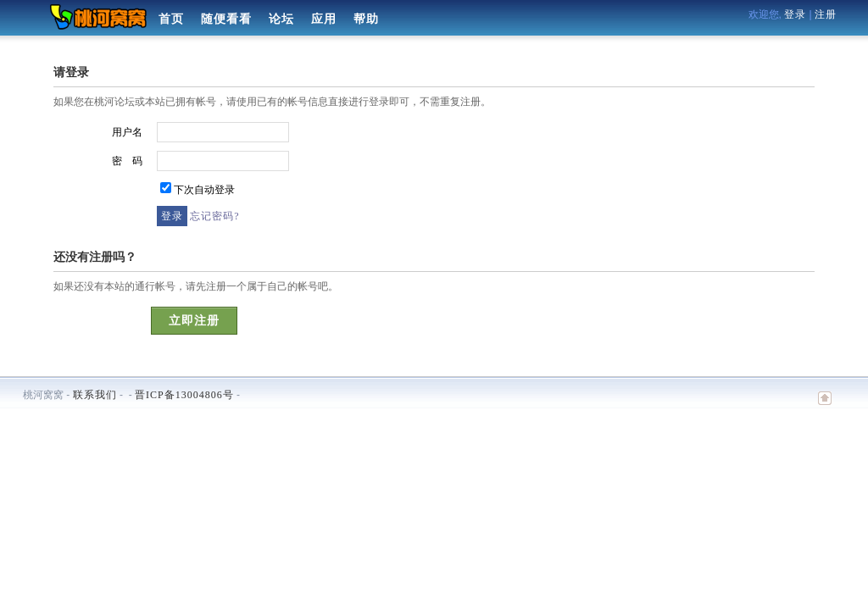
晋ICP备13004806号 (184, 395)
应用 (324, 19)
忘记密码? (214, 216)
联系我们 (95, 395)
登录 (795, 14)
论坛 (281, 19)
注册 (826, 14)
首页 (171, 19)
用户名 (127, 132)
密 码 (127, 161)
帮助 (366, 19)
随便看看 (226, 19)
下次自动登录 (204, 190)
